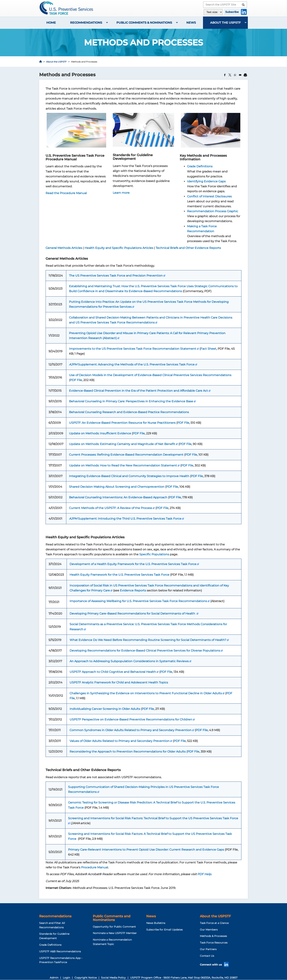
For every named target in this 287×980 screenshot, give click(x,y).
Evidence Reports (133, 590)
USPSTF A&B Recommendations (60, 951)
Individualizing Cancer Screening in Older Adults (105, 709)
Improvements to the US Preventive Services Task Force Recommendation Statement (133, 349)
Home (51, 23)
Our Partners (208, 949)
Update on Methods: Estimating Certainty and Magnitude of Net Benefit (122, 444)
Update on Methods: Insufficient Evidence (100, 433)
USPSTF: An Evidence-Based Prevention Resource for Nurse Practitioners (122, 423)
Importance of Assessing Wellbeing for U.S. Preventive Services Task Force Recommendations (138, 601)
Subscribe (232, 12)
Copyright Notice (86, 978)
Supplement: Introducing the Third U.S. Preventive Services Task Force (125, 519)
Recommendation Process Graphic (213, 211)
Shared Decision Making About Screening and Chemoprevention (117, 487)
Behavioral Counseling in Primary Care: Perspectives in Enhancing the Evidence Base (131, 401)
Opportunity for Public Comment (114, 927)
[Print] (245, 75)
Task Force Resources (214, 943)
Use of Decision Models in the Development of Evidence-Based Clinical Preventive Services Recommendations (150, 375)
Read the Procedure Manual (66, 193)
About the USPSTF (225, 23)
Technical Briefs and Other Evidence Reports (188, 248)
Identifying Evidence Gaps (206, 181)
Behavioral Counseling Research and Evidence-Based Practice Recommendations (129, 412)
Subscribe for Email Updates (164, 930)
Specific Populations (154, 554)
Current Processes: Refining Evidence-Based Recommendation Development (126, 455)
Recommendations (86, 23)
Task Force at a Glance (214, 923)
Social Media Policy (113, 978)
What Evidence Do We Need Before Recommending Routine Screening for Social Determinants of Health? (148, 640)
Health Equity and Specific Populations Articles (119, 248)
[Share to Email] (240, 75)
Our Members (209, 930)
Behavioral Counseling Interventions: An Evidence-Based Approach (118, 497)
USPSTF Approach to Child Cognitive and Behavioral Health (113, 672)
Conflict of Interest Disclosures (209, 196)
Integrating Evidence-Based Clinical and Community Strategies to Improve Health (129, 476)
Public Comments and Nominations (112, 918)
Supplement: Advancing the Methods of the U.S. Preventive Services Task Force (132, 364)
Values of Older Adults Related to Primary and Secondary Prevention (120, 741)
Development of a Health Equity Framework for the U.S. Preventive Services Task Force (133, 564)
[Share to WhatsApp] (235, 75)
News (191, 23)
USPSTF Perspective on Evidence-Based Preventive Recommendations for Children (131, 719)
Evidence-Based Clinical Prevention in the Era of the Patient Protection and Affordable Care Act (138, 391)
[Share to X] (230, 75)
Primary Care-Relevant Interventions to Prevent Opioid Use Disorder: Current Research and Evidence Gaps (146, 850)
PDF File (76, 380)
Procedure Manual (95, 867)
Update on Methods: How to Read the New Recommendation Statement (123, 465)
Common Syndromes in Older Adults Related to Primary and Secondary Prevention (131, 730)
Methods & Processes (213, 936)
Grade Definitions (200, 166)
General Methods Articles (64, 248)
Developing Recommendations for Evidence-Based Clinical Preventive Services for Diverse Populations (145, 651)
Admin (54, 978)
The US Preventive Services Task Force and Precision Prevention (116, 276)
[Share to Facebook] (225, 75)
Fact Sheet (208, 349)
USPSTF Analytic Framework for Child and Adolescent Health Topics (119, 682)
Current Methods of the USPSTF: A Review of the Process (111, 508)
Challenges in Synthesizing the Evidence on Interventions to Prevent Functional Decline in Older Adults (146, 693)
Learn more (121, 193)
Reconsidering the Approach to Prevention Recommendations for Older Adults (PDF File (134, 752)
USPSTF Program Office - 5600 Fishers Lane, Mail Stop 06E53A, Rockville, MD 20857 (184, 978)
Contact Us (207, 956)
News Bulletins (156, 923)
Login (66, 978)
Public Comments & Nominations (144, 23)
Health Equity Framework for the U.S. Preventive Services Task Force (119, 575)
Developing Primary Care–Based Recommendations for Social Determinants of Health (133, 614)
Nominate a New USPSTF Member (115, 933)
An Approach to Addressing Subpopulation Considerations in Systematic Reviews (129, 661)
